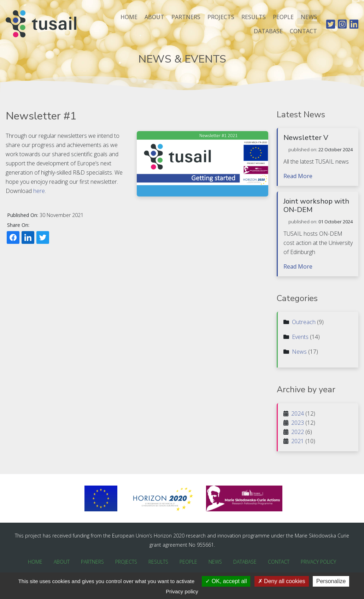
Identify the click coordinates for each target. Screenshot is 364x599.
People (283, 17)
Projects (221, 17)
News (309, 17)
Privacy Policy (318, 562)
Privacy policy (182, 591)
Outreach (304, 322)
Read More (298, 176)
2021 (298, 441)
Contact (303, 31)
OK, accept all (226, 581)
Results (254, 17)
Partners (186, 17)
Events (300, 337)
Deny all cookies (282, 581)
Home (129, 17)
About (154, 17)
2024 (298, 413)
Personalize (331, 581)
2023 (298, 423)
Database (268, 31)
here (39, 191)
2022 (298, 432)
